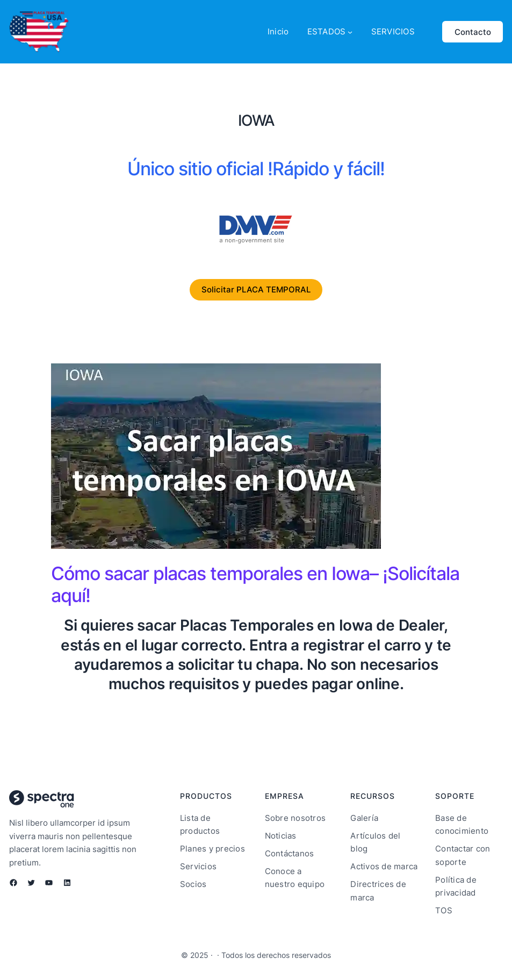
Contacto (473, 32)
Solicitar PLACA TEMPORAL (256, 289)
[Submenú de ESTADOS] (350, 32)
